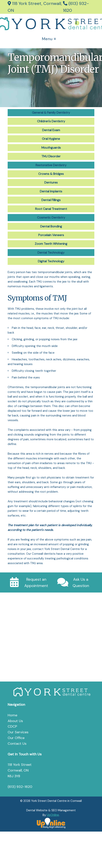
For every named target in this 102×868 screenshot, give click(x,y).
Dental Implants (51, 191)
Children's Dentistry (51, 121)
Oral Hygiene (51, 139)
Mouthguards (51, 148)
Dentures (51, 182)
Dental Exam (51, 130)
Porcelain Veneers (51, 235)
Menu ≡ (49, 39)
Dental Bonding (51, 226)
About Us (15, 721)
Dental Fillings (51, 200)
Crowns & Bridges (51, 174)
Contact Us (17, 744)
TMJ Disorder (51, 156)
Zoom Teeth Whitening (51, 244)
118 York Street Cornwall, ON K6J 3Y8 (20, 770)
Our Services (18, 732)
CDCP (12, 726)
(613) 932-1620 (20, 787)
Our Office (16, 738)
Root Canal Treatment (51, 209)
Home (12, 715)
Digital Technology (51, 261)
